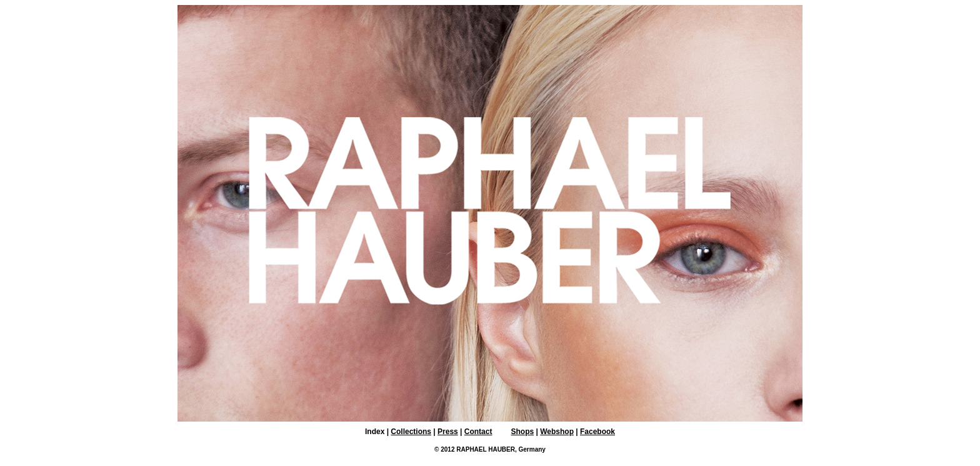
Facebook (597, 432)
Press (448, 432)
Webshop (557, 432)
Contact (478, 432)
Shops (522, 432)
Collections (411, 432)
